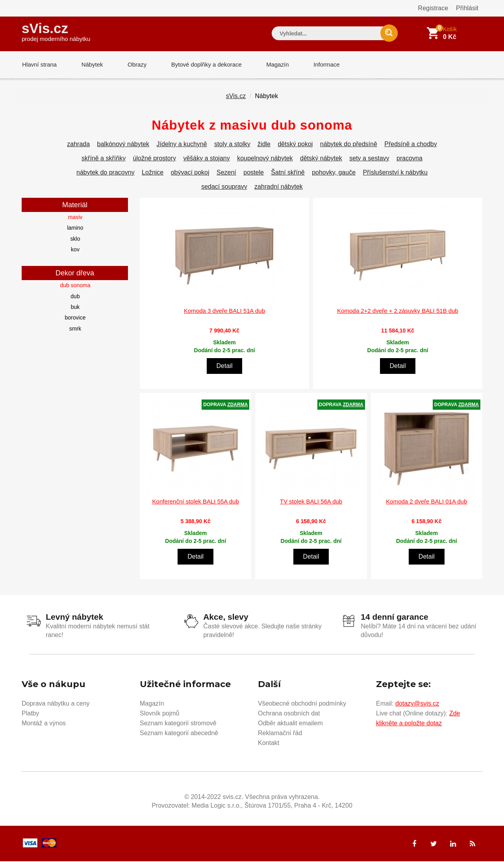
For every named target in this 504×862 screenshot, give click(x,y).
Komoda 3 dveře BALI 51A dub (224, 311)
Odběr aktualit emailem (290, 724)
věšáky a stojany (206, 159)
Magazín (274, 65)
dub (75, 297)
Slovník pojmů (160, 714)
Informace (322, 65)
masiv (75, 218)
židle (264, 145)
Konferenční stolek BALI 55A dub (196, 502)
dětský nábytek (321, 159)
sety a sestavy (369, 159)
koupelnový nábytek (265, 159)
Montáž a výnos (44, 724)
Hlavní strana (39, 65)
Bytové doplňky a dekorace (204, 65)
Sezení (226, 173)
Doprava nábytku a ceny (56, 704)
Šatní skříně (288, 173)
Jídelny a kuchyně (182, 145)
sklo (75, 240)
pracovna (409, 159)
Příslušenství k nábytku (395, 173)
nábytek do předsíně (349, 145)
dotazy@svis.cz (417, 704)
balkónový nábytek (123, 145)
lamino (75, 229)
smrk (75, 329)
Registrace (433, 8)
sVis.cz (56, 31)
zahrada (78, 145)
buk (75, 308)
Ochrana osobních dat (289, 714)
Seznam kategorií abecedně (179, 734)
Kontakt (269, 744)
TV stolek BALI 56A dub (311, 502)
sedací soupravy (224, 187)
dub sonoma (75, 286)
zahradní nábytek (279, 187)
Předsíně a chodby (410, 145)
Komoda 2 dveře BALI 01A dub (426, 502)
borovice (75, 318)
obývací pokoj (190, 173)
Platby (30, 714)
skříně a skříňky (104, 159)
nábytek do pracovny (106, 173)
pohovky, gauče (334, 173)
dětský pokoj (295, 145)
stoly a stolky (232, 145)
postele (254, 173)
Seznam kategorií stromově (178, 724)
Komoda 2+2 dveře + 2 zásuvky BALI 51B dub (398, 311)
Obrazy (135, 65)
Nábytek (91, 65)
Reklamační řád (280, 734)
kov (75, 250)
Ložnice (153, 173)
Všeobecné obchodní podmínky (302, 704)
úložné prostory (155, 159)
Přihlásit (467, 8)
